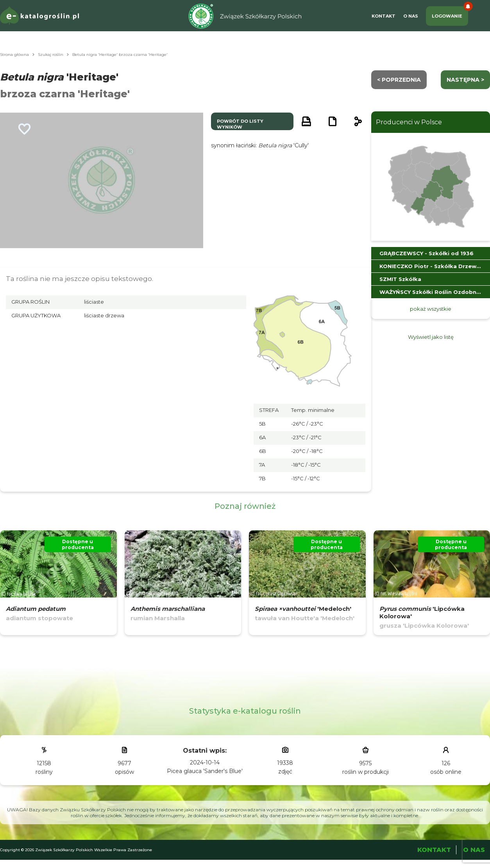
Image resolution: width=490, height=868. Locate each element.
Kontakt (384, 16)
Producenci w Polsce (409, 122)
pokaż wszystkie (431, 309)
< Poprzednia (399, 80)
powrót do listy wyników (240, 124)
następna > (465, 80)
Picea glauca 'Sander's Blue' (205, 771)
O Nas (411, 16)
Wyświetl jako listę (431, 337)
